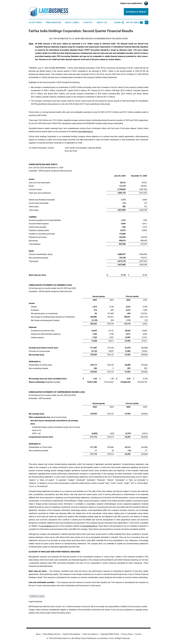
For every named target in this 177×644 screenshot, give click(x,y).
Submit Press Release (71, 634)
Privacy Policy (127, 634)
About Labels (72, 22)
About (38, 634)
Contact (88, 22)
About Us (102, 22)
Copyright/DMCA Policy (110, 634)
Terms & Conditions (90, 634)
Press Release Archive (52, 634)
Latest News (35, 22)
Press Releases (53, 22)
